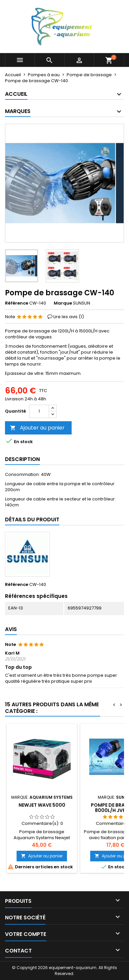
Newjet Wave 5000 (42, 805)
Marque (63, 303)
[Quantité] (39, 411)
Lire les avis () (69, 317)
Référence (17, 303)
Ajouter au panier (37, 428)
